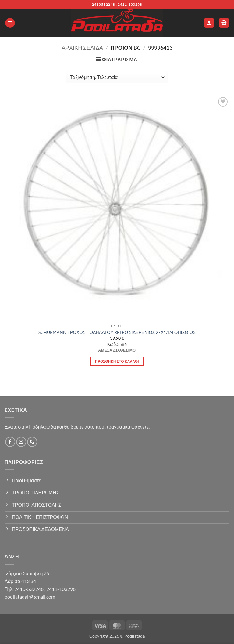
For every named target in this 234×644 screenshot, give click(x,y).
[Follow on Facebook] (10, 442)
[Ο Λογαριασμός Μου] (209, 23)
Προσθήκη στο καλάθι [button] (117, 361)
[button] (10, 23)
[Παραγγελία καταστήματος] (117, 77)
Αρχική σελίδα (82, 48)
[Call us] (32, 442)
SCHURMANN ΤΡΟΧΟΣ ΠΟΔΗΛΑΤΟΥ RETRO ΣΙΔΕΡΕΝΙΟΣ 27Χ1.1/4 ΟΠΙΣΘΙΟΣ (117, 332)
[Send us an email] (21, 442)
